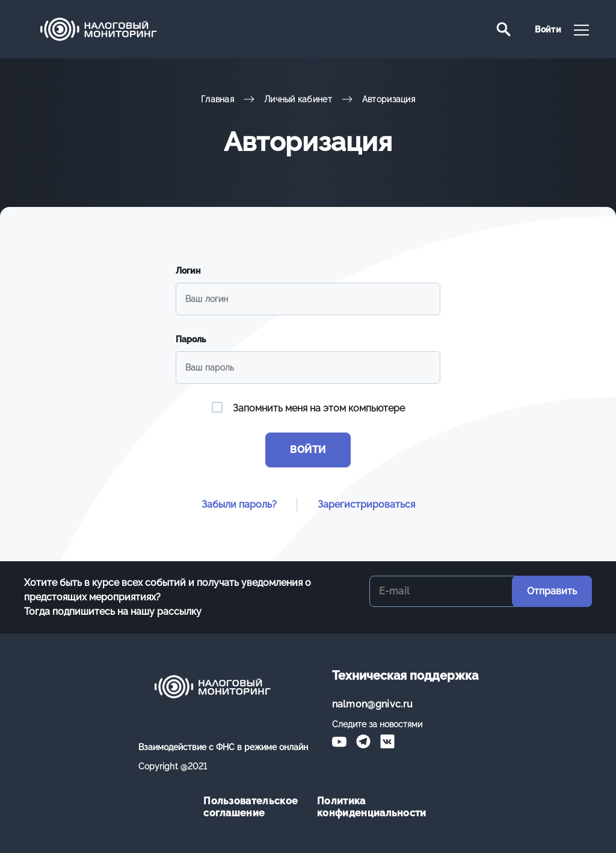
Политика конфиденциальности (365, 807)
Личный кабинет (298, 99)
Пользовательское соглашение (251, 807)
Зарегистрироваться (366, 504)
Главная (217, 99)
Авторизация (389, 99)
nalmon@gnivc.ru (373, 704)
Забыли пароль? (239, 504)
